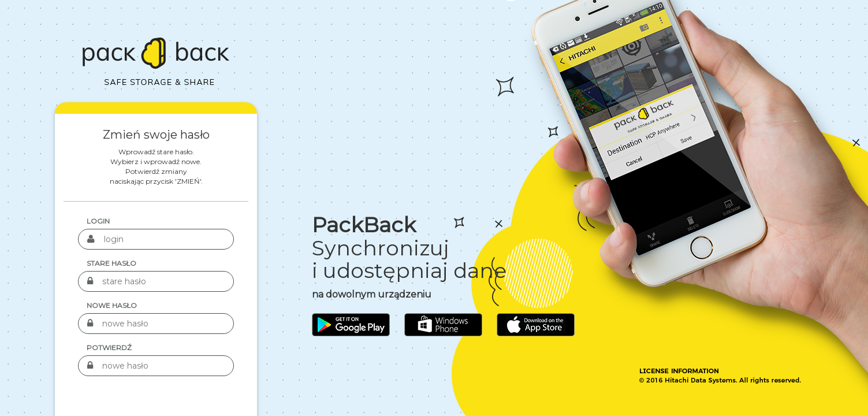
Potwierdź (109, 348)
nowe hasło (112, 305)
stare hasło (111, 263)
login (98, 221)
